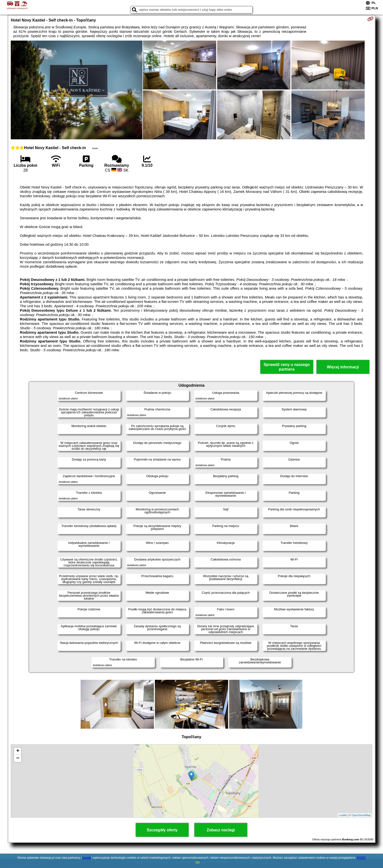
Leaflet (343, 815)
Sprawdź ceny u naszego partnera (287, 367)
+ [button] (18, 751)
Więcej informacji (343, 367)
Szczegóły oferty (162, 830)
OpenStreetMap (361, 815)
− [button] (18, 758)
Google (87, 858)
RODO (361, 858)
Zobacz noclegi (221, 830)
